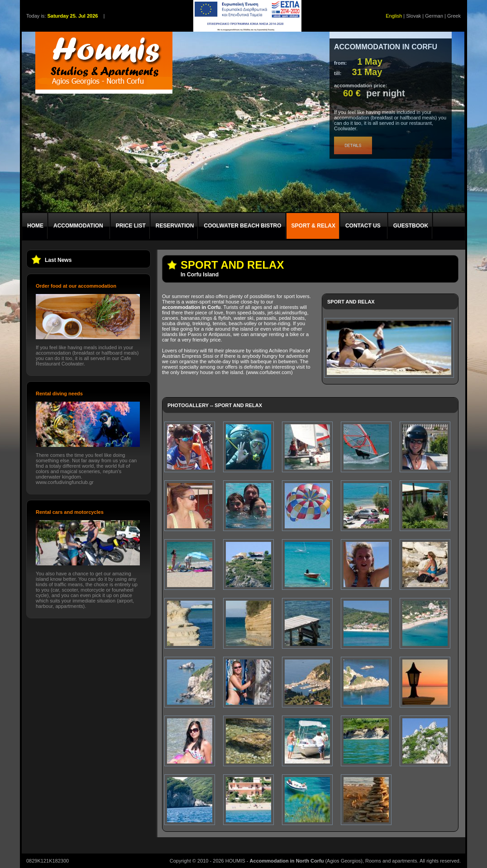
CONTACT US (363, 226)
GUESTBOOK (411, 226)
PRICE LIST (131, 226)
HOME (35, 226)
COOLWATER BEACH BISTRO (242, 226)
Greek (454, 16)
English (394, 16)
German (434, 16)
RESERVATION (175, 226)
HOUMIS (235, 861)
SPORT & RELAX (313, 226)
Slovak (413, 16)
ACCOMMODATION (78, 226)
